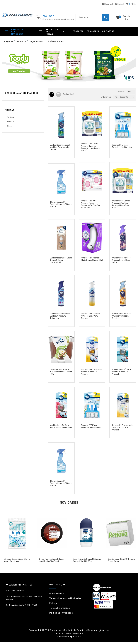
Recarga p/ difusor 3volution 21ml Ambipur (122, 147)
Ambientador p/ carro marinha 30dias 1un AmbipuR (121, 373)
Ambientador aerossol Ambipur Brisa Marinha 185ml (60, 148)
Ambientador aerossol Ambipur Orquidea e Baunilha (121, 317)
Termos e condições (59, 609)
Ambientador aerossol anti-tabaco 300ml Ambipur (91, 317)
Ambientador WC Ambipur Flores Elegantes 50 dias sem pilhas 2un (91, 205)
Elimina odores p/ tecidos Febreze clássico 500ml (61, 205)
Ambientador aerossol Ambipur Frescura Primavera (60, 317)
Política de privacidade (61, 613)
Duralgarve (8, 41)
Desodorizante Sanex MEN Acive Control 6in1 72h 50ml (87, 561)
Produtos (78, 31)
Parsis (78, 637)
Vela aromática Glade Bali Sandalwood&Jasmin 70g (61, 373)
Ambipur (11, 117)
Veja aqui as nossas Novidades (65, 599)
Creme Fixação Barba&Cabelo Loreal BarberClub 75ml (52, 561)
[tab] (52, 94)
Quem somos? (57, 594)
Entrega (53, 604)
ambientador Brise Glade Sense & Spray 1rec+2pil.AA (61, 261)
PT (130, 4)
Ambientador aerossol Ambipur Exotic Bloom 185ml (121, 261)
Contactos (108, 31)
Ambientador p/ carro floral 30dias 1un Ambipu (61, 427)
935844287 (48, 16)
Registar (107, 4)
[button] (12, 64)
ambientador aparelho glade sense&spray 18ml (92, 260)
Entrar (119, 4)
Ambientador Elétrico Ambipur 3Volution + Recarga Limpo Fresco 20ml (91, 148)
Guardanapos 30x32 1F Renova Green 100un (121, 561)
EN (135, 4)
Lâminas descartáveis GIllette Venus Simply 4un (17, 561)
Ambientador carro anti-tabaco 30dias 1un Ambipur (92, 373)
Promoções (93, 31)
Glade (10, 126)
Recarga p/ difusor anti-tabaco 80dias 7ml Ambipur (122, 429)
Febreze (11, 122)
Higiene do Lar (37, 41)
